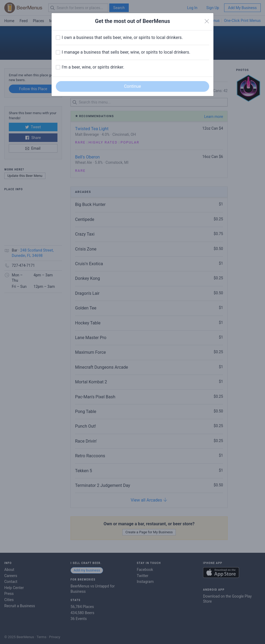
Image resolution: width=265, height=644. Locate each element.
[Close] (207, 21)
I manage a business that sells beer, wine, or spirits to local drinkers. (126, 52)
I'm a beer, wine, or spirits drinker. (93, 67)
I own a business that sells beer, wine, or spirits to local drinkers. (122, 37)
